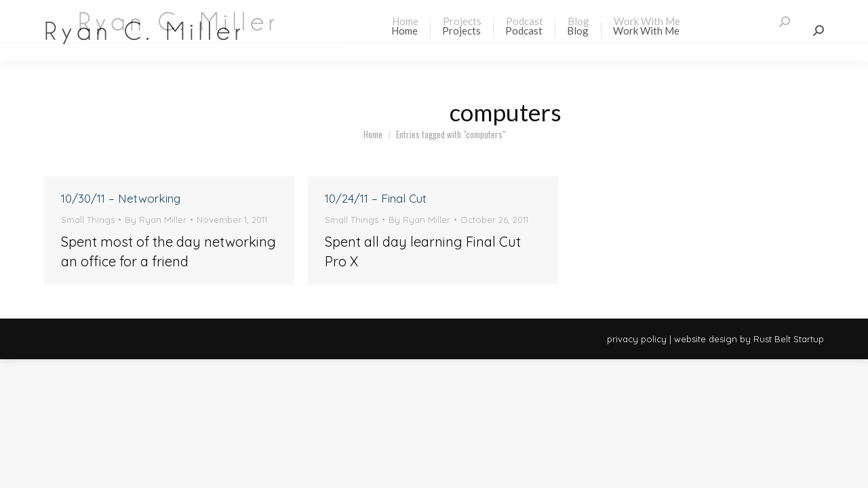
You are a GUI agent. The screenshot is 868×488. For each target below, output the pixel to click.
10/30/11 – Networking (121, 198)
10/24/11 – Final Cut (376, 198)
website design (706, 339)
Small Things (88, 220)
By (156, 220)
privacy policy (637, 339)
